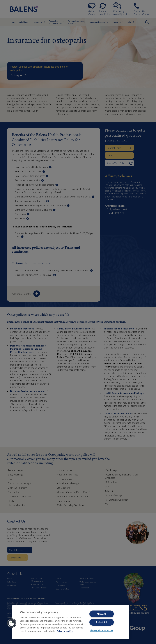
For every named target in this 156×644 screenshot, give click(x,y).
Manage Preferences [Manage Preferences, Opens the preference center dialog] (102, 630)
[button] (12, 623)
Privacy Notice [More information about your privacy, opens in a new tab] (65, 631)
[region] (71, 622)
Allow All (102, 614)
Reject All (102, 622)
